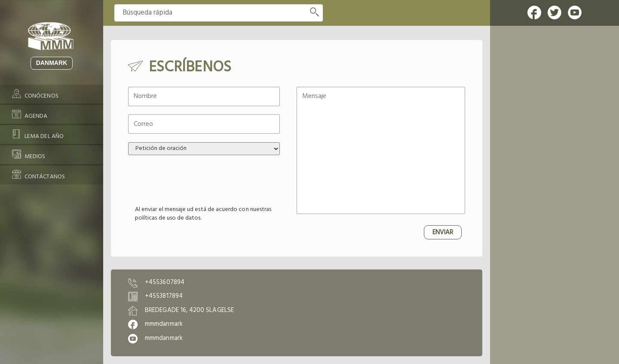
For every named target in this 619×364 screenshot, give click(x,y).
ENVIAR (443, 232)
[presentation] (193, 180)
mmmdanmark (164, 324)
